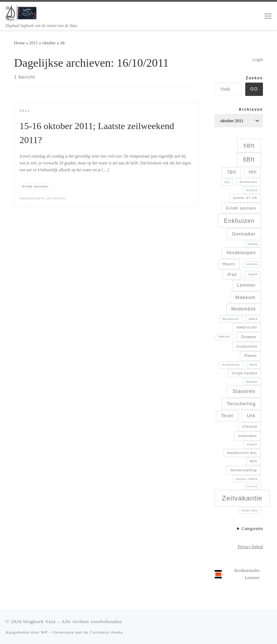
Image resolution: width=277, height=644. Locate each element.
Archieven (251, 109)
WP (44, 632)
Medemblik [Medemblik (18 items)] (244, 309)
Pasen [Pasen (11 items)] (250, 356)
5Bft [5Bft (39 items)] (249, 145)
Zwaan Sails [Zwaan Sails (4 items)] (250, 510)
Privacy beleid (250, 547)
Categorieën (252, 529)
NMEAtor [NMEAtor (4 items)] (225, 337)
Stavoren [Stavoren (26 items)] (244, 391)
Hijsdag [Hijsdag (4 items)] (253, 244)
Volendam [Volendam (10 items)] (247, 436)
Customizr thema (106, 632)
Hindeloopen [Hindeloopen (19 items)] (241, 253)
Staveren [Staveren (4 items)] (252, 382)
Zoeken (254, 78)
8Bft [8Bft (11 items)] (252, 172)
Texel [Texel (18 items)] (227, 416)
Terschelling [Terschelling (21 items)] (241, 404)
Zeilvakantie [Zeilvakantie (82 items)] (242, 498)
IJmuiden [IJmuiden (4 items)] (252, 264)
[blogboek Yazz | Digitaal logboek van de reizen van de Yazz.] (21, 12)
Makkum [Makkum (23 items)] (245, 297)
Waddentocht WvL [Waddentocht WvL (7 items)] (242, 453)
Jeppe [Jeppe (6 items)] (253, 274)
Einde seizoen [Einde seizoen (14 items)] (241, 208)
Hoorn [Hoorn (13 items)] (229, 264)
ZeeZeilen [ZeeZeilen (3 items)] (252, 486)
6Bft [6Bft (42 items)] (249, 160)
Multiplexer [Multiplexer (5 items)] (231, 319)
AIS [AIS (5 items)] (227, 182)
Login (258, 59)
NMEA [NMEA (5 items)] (253, 319)
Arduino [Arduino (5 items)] (252, 190)
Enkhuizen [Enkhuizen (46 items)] (239, 221)
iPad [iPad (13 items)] (232, 274)
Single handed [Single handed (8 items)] (244, 373)
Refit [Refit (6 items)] (254, 365)
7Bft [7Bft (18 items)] (232, 172)
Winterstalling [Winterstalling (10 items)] (244, 470)
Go (254, 89)
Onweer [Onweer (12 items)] (249, 337)
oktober (49, 43)
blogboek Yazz (40, 621)
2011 (34, 43)
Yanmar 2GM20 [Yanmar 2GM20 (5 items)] (247, 479)
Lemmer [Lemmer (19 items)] (247, 285)
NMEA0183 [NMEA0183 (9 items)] (247, 327)
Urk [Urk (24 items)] (251, 416)
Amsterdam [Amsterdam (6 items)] (249, 182)
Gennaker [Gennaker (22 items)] (244, 234)
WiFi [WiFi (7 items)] (254, 461)
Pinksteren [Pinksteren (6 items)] (231, 365)
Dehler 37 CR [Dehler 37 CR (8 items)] (245, 198)
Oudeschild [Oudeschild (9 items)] (247, 346)
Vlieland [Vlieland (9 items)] (250, 426)
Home (19, 43)
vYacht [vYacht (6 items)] (252, 444)
